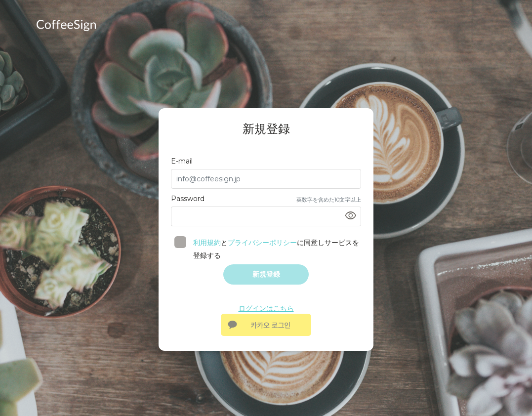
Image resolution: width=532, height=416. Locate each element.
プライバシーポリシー (262, 243)
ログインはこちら (266, 308)
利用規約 (207, 243)
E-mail (182, 161)
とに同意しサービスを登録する (271, 249)
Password (188, 199)
